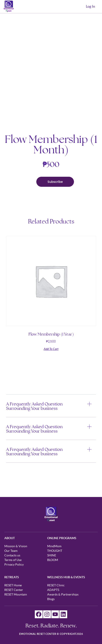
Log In (90, 7)
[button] (51, 409)
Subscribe (55, 182)
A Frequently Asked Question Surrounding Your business (34, 406)
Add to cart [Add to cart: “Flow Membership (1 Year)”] (51, 349)
